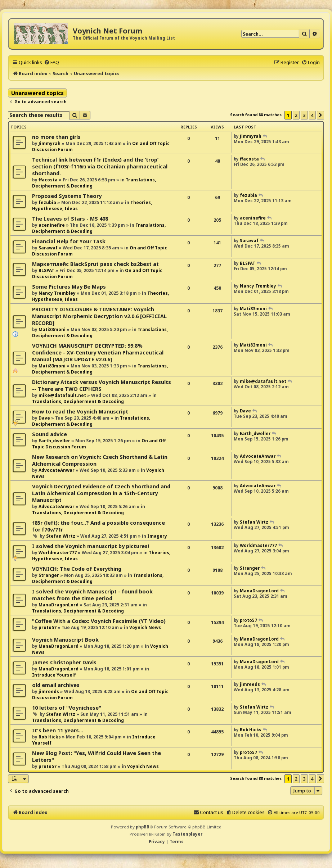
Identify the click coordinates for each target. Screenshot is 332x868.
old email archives (56, 685)
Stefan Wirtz (61, 536)
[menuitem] (51, 62)
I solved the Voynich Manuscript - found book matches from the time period (92, 595)
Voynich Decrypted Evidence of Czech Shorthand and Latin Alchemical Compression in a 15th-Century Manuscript (101, 493)
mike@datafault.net (62, 395)
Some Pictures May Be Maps (69, 287)
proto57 (48, 627)
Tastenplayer (187, 834)
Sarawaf (48, 248)
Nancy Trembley (57, 293)
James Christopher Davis (64, 662)
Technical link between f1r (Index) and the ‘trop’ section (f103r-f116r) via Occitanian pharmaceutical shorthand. (100, 166)
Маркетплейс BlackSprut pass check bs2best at (95, 264)
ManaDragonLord (59, 605)
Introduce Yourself (54, 675)
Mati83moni (52, 329)
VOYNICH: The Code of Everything (77, 569)
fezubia (47, 202)
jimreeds (49, 691)
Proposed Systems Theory (67, 196)
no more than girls (56, 137)
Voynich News (145, 627)
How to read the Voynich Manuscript (80, 412)
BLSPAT (46, 270)
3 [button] (304, 115)
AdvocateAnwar (57, 470)
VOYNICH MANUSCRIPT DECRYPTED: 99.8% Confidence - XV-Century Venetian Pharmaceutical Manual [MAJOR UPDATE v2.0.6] (98, 352)
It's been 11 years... (58, 730)
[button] (320, 115)
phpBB (143, 827)
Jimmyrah (50, 143)
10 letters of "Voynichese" (67, 708)
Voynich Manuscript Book (65, 640)
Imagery (157, 536)
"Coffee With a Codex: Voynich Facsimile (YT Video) (99, 621)
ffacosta (48, 180)
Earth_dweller (54, 441)
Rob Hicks (50, 737)
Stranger (49, 575)
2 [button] (296, 115)
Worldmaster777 (58, 553)
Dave (44, 418)
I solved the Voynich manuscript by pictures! (91, 546)
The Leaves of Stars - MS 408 (70, 219)
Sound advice (50, 434)
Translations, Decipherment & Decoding (78, 401)
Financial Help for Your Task (69, 241)
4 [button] (312, 115)
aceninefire (52, 225)
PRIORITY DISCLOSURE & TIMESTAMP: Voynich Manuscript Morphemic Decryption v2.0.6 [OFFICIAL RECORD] (99, 316)
